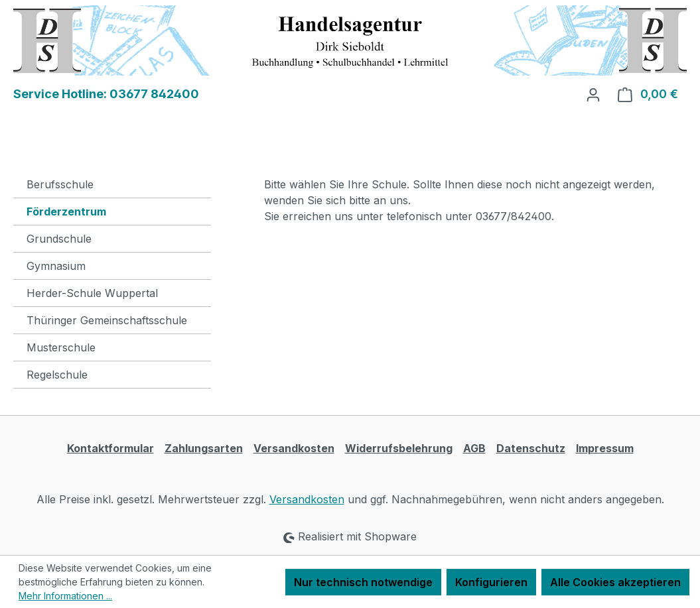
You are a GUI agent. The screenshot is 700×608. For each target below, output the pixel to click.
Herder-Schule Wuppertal (92, 293)
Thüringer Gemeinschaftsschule (107, 320)
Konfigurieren (491, 582)
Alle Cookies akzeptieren (615, 582)
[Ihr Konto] (593, 94)
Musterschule (61, 347)
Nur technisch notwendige (363, 582)
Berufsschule (60, 184)
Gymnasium (56, 266)
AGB (474, 448)
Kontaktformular (110, 448)
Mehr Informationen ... (65, 596)
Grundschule (59, 239)
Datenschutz (531, 448)
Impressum (605, 448)
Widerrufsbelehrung (399, 448)
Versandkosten (294, 448)
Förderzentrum (66, 212)
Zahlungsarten (204, 448)
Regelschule (57, 375)
